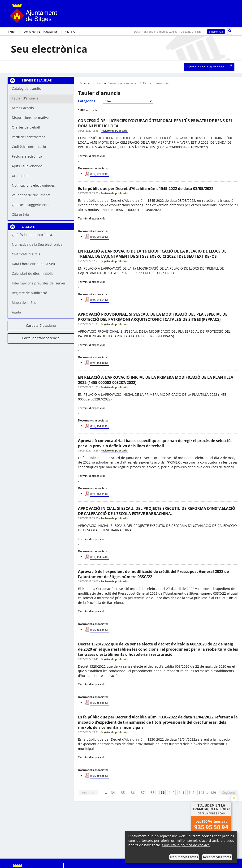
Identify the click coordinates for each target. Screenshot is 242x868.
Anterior (89, 793)
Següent (229, 793)
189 (213, 793)
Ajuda (16, 312)
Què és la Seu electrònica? (33, 235)
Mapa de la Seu (24, 303)
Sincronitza (216, 32)
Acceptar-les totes (217, 857)
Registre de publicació (29, 293)
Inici (100, 83)
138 (152, 793)
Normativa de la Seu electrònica (37, 244)
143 (201, 793)
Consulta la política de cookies (186, 845)
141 (181, 793)
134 (112, 793)
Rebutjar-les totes (184, 857)
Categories (87, 101)
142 (191, 793)
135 (122, 793)
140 (172, 793)
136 (132, 793)
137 (142, 793)
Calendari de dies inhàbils (33, 273)
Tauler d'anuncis (156, 83)
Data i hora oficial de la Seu (33, 264)
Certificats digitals (26, 254)
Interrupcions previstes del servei (38, 283)
